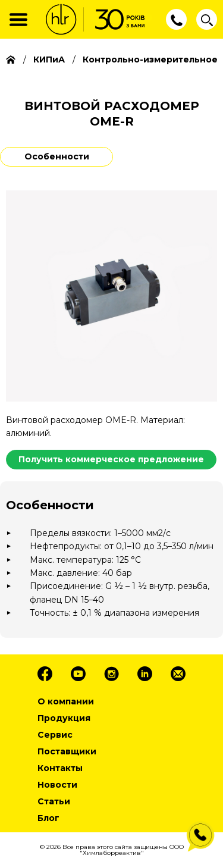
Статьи (54, 801)
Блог (48, 818)
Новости (57, 785)
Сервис (55, 735)
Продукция (64, 718)
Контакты (60, 768)
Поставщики (67, 751)
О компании (66, 701)
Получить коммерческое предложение (111, 459)
